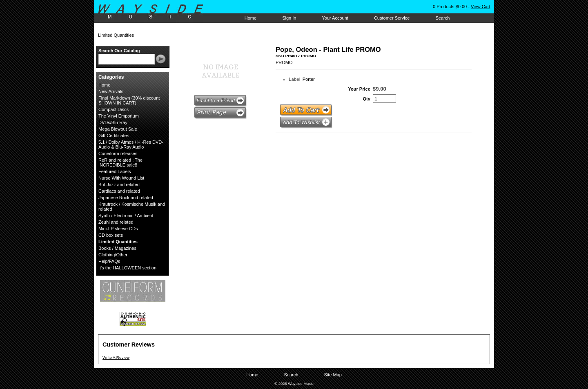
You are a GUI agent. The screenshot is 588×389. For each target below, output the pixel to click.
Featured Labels (115, 171)
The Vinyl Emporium (119, 116)
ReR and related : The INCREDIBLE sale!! (120, 162)
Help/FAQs (109, 261)
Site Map (333, 375)
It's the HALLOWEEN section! (128, 268)
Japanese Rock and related (126, 198)
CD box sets (111, 235)
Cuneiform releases (118, 153)
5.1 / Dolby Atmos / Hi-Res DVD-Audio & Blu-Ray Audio (131, 144)
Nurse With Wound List (121, 178)
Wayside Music (155, 12)
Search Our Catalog (119, 51)
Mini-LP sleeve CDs (118, 229)
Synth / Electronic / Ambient (126, 216)
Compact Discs (114, 109)
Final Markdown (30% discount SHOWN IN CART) (129, 100)
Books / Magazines (117, 248)
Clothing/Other (113, 255)
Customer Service (392, 18)
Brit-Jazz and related (119, 184)
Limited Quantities (118, 242)
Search (442, 18)
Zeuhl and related (116, 222)
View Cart (480, 7)
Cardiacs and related (119, 191)
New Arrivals (111, 91)
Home (251, 18)
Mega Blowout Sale (118, 129)
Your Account (335, 18)
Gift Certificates (114, 136)
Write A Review (116, 357)
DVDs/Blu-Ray (113, 122)
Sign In (289, 18)
